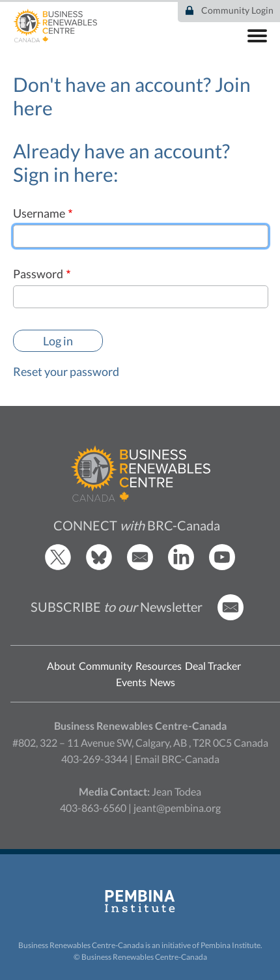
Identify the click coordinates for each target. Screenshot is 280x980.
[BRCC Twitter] (58, 567)
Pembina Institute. (231, 945)
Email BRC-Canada (177, 759)
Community (105, 666)
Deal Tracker (213, 666)
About (61, 666)
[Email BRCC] (140, 567)
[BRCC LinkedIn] (181, 567)
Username (39, 213)
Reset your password (66, 371)
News (162, 682)
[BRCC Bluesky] (99, 567)
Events (131, 682)
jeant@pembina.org (177, 808)
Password (38, 274)
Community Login (237, 10)
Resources (159, 666)
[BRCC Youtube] (222, 567)
